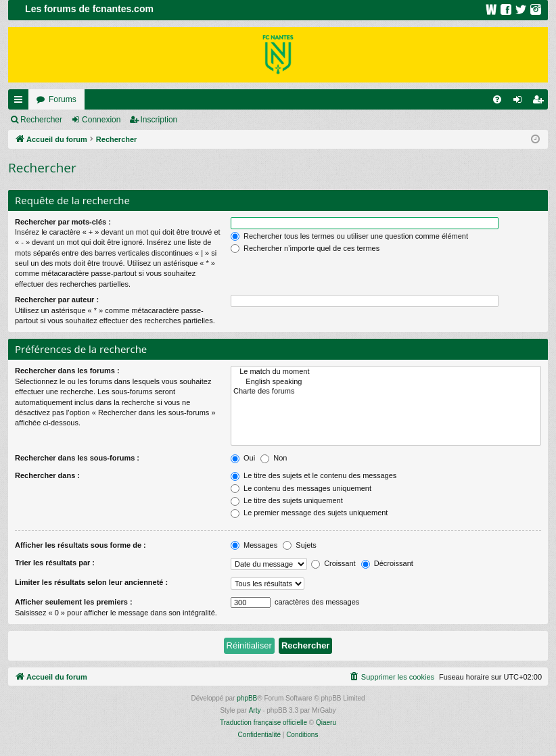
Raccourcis (21, 102)
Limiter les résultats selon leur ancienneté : (91, 582)
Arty (255, 710)
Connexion (101, 120)
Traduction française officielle (263, 723)
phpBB (247, 698)
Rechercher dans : (47, 475)
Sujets (300, 545)
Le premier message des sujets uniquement (309, 513)
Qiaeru (326, 723)
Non (274, 458)
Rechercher (41, 120)
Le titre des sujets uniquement (287, 500)
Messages (254, 545)
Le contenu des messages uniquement (301, 488)
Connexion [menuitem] (520, 102)
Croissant (333, 563)
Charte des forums (386, 392)
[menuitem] (497, 99)
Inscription (159, 120)
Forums (63, 99)
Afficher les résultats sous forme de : (80, 545)
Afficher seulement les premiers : (74, 602)
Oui (243, 458)
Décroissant (387, 563)
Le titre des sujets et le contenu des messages (314, 475)
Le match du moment (386, 372)
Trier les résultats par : (55, 563)
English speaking (386, 382)
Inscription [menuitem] (541, 102)
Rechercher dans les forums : (67, 371)
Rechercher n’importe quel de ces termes (305, 248)
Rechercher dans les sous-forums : (77, 458)
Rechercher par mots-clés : (63, 222)
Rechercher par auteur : (57, 300)
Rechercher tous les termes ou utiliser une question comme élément (349, 236)
